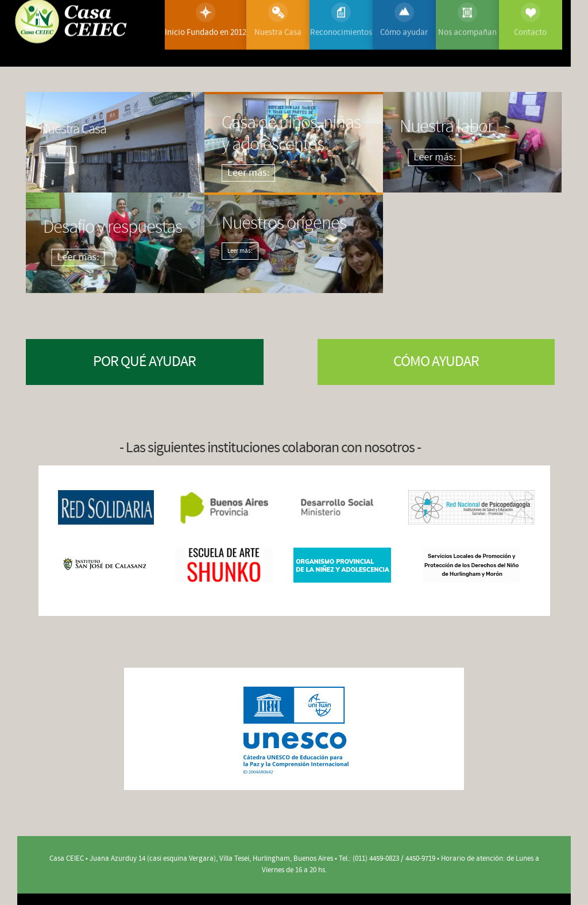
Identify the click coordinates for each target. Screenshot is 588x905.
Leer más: (58, 154)
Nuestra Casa (73, 129)
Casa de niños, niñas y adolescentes (277, 125)
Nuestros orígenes (268, 220)
